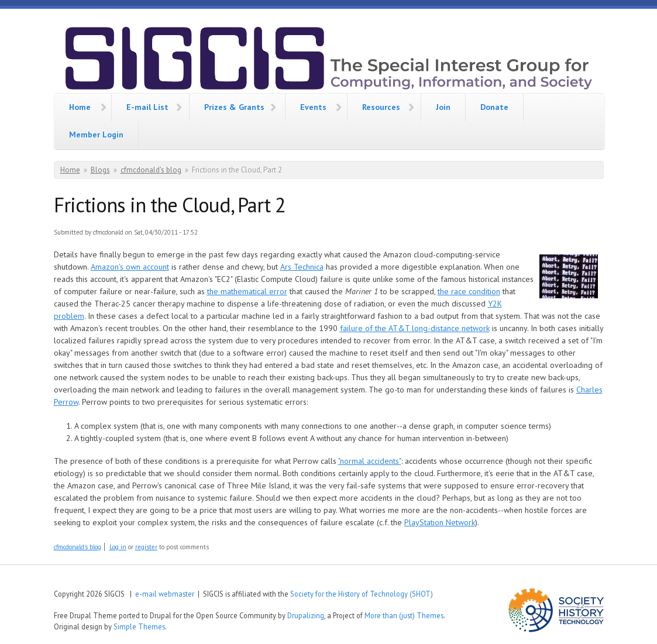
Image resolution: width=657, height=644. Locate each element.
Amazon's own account (130, 267)
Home (80, 107)
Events (313, 107)
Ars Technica (302, 267)
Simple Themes (139, 626)
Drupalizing (306, 615)
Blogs (100, 170)
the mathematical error (247, 291)
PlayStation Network (440, 522)
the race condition (469, 291)
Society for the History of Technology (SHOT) (362, 594)
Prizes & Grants (234, 107)
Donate (494, 107)
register (146, 547)
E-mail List (147, 107)
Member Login (96, 135)
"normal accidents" (370, 461)
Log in (118, 547)
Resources (381, 107)
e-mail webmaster (165, 594)
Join (443, 107)
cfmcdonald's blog (151, 170)
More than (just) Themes (404, 615)
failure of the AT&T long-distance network (415, 328)
